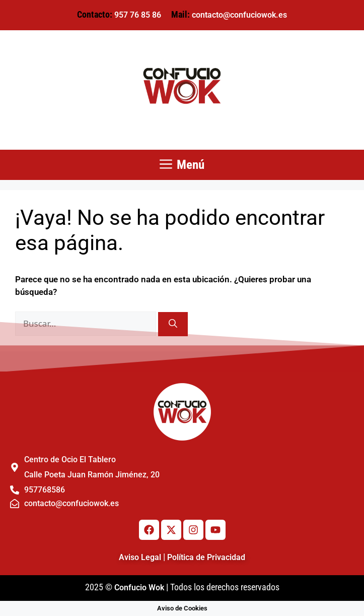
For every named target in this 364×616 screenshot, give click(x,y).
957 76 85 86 (138, 15)
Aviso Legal (140, 557)
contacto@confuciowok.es (239, 15)
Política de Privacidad (206, 557)
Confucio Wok (139, 588)
